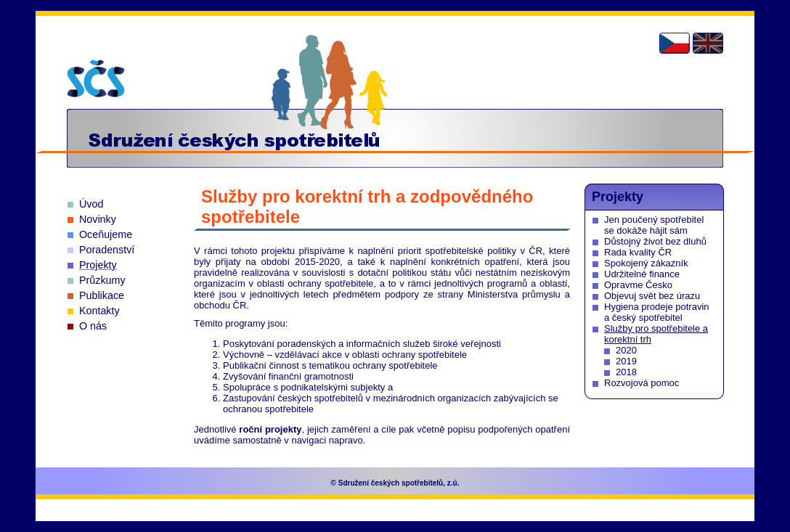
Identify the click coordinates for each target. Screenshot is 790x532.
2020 (626, 350)
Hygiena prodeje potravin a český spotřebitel (657, 312)
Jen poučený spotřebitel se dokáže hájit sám (654, 225)
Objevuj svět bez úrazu (652, 296)
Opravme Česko (638, 285)
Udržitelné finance (642, 274)
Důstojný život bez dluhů (655, 241)
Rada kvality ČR (638, 252)
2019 (626, 361)
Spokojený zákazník (646, 263)
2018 (626, 372)
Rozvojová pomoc (642, 383)
